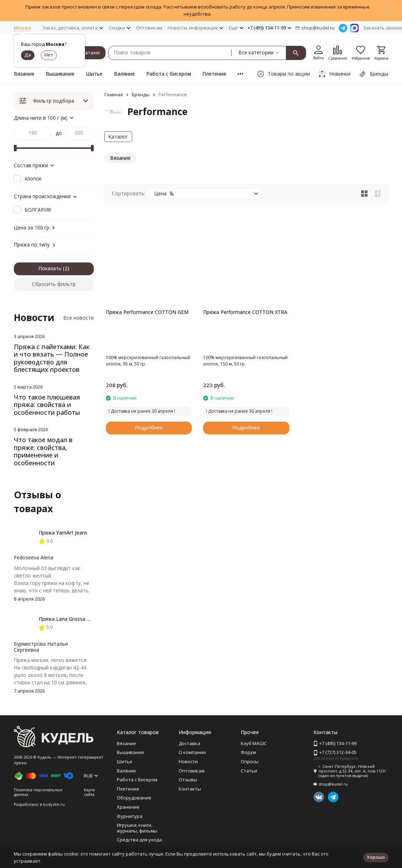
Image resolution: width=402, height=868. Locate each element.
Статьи (249, 771)
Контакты (190, 789)
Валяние (124, 74)
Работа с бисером (169, 74)
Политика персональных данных (38, 792)
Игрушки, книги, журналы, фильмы (137, 828)
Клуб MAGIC (254, 743)
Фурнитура (130, 816)
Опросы (250, 761)
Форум (248, 752)
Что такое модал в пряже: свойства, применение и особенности (43, 451)
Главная (114, 94)
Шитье (94, 74)
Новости (188, 761)
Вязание (24, 74)
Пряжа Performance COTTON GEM (147, 312)
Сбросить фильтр (54, 284)
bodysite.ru (54, 804)
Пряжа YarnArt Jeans (63, 533)
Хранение (128, 807)
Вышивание (60, 74)
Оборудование (134, 798)
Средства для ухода (139, 840)
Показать (50, 268)
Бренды (141, 94)
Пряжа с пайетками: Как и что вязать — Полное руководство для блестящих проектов (52, 358)
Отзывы (188, 780)
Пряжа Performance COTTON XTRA (245, 312)
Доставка (189, 743)
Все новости (78, 318)
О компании (192, 752)
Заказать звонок (382, 28)
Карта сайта (89, 792)
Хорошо (376, 857)
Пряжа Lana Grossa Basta (70, 619)
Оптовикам (149, 28)
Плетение (214, 74)
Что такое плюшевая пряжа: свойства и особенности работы (47, 405)
